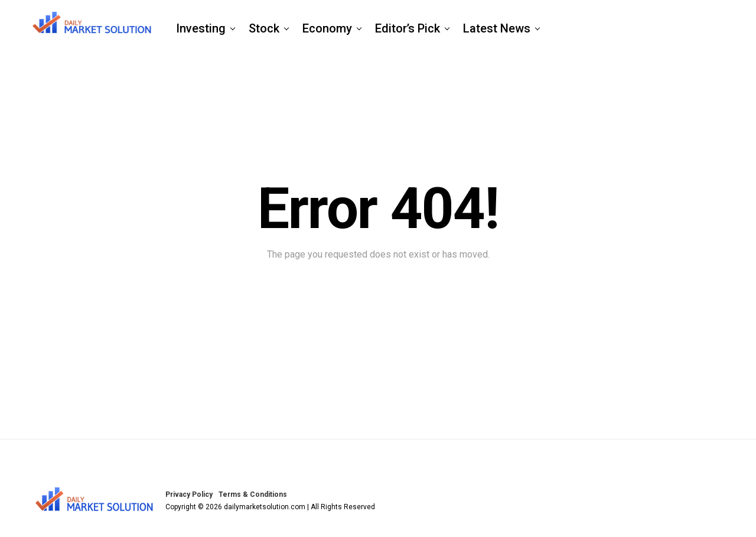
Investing (201, 28)
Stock (264, 28)
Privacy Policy (189, 494)
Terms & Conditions (253, 494)
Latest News (497, 28)
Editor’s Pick (408, 28)
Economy (327, 28)
